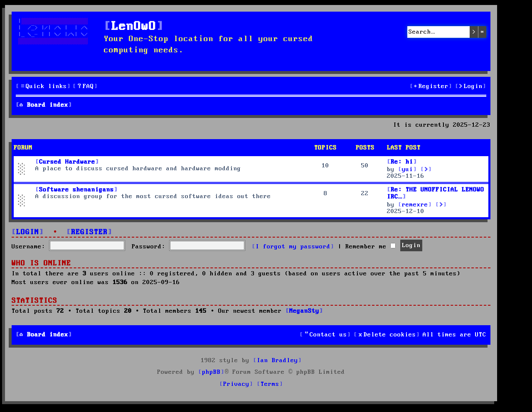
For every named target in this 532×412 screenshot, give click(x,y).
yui (408, 169)
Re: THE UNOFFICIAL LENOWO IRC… (436, 193)
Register (89, 232)
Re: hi (402, 162)
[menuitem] (85, 87)
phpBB (211, 372)
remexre (415, 205)
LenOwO (134, 27)
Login (28, 232)
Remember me (371, 247)
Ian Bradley (277, 360)
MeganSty (304, 311)
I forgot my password (293, 247)
